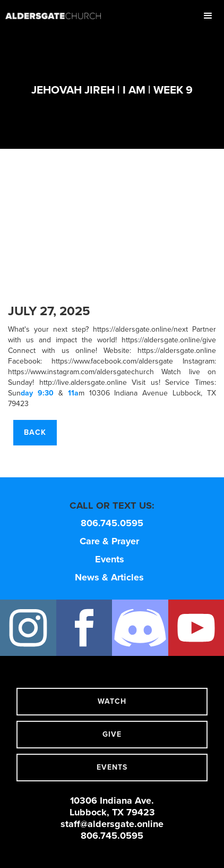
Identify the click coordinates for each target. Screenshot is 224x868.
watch (112, 701)
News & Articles (109, 577)
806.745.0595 (112, 523)
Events (110, 559)
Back (35, 432)
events (112, 767)
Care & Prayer (109, 541)
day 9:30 (37, 393)
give (112, 734)
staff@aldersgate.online (112, 824)
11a (73, 393)
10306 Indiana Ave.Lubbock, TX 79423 (112, 806)
